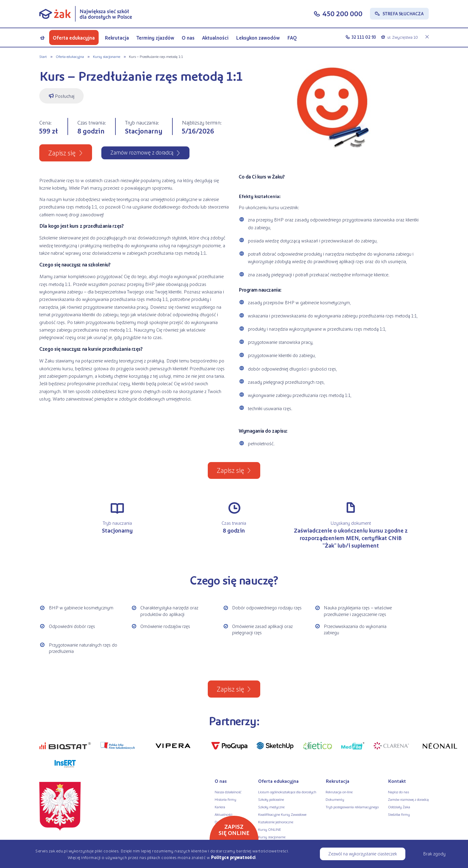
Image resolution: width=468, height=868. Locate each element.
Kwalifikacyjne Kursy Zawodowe (282, 814)
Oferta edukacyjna (74, 38)
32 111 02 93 (364, 37)
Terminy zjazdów (155, 38)
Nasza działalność (228, 792)
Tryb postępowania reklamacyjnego (352, 807)
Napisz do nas (398, 792)
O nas (188, 38)
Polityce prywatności (233, 857)
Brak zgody (434, 853)
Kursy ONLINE (270, 829)
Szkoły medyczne (271, 807)
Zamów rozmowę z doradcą (408, 799)
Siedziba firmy (399, 814)
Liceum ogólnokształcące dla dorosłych (287, 792)
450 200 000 (342, 13)
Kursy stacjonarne (107, 56)
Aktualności (215, 38)
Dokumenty (335, 799)
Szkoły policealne (271, 799)
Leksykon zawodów (258, 38)
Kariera (220, 807)
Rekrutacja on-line (339, 792)
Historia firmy (225, 799)
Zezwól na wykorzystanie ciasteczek (363, 853)
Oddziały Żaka (399, 807)
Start (43, 56)
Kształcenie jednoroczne (276, 822)
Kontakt (397, 781)
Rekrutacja (117, 38)
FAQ (292, 38)
